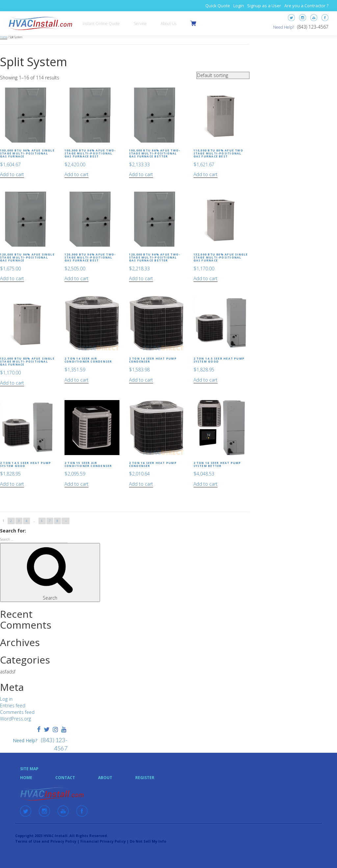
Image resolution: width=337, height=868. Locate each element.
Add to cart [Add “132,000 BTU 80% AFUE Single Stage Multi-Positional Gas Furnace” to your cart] (206, 278)
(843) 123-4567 (313, 27)
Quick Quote (218, 6)
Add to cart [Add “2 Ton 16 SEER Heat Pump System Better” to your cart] (206, 484)
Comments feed (17, 712)
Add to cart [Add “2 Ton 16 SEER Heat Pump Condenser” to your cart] (141, 484)
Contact (65, 778)
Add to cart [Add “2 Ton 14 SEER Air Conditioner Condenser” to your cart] (77, 380)
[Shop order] (223, 75)
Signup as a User (264, 6)
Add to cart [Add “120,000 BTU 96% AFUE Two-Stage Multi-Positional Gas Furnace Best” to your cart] (77, 278)
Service (140, 24)
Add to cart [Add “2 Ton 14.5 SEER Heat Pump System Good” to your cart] (206, 380)
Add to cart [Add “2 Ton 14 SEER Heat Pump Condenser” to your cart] (141, 380)
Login (239, 6)
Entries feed (13, 705)
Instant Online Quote (101, 24)
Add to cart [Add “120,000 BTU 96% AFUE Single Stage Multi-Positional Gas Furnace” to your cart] (12, 278)
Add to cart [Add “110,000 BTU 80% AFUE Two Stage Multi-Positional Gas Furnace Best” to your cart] (206, 174)
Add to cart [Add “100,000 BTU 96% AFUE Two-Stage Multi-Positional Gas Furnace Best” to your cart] (77, 174)
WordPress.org (15, 719)
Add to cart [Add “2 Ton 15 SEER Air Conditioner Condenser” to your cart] (77, 484)
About (105, 778)
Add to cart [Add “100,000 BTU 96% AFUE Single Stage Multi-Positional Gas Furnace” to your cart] (12, 174)
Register (145, 778)
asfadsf (8, 672)
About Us (168, 24)
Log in (6, 699)
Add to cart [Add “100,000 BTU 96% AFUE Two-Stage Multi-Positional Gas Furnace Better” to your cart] (141, 174)
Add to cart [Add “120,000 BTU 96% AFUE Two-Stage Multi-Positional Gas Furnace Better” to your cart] (141, 278)
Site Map (29, 769)
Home (4, 37)
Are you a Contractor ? (306, 6)
